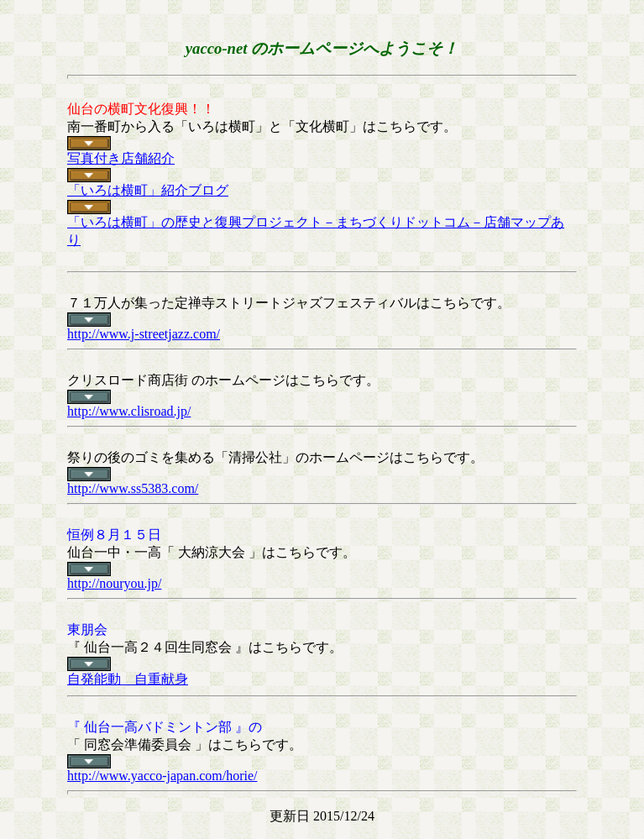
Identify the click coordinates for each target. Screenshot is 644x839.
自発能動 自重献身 (128, 679)
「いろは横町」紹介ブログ (148, 190)
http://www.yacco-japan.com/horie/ (162, 776)
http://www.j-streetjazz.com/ (144, 334)
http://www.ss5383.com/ (133, 488)
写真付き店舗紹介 (121, 158)
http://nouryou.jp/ (114, 583)
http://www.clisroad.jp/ (129, 411)
